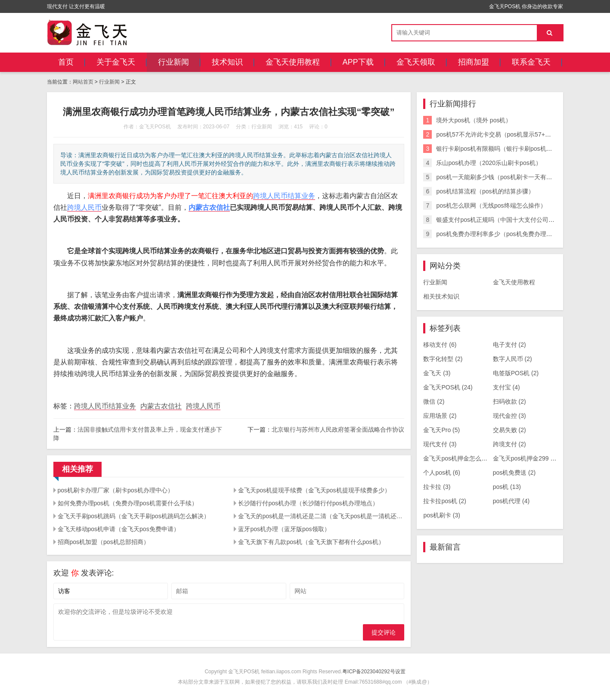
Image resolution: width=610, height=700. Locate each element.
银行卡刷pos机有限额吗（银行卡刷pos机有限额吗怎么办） (515, 149)
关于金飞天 (116, 62)
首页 (66, 62)
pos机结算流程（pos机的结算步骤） (485, 191)
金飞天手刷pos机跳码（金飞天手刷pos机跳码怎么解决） (134, 516)
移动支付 (440, 345)
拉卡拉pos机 (445, 501)
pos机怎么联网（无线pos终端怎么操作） (491, 205)
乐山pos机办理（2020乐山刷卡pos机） (489, 163)
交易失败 (509, 430)
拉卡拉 (437, 487)
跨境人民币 (84, 207)
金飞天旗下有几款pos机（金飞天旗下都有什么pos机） (311, 542)
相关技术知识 (441, 296)
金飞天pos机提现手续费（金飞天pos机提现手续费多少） (314, 490)
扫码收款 (509, 401)
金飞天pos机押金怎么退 (460, 458)
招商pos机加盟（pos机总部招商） (104, 542)
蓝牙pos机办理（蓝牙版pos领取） (284, 529)
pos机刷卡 (442, 515)
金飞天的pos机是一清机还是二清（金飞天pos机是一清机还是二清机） (321, 516)
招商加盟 (474, 62)
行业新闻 (173, 62)
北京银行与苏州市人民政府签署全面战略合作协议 (338, 429)
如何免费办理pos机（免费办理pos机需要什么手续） (128, 503)
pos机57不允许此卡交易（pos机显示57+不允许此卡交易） (514, 134)
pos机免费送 (514, 473)
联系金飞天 (531, 62)
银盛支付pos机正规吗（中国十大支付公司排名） (501, 220)
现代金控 (509, 416)
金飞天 (437, 373)
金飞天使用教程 (293, 62)
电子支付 (509, 345)
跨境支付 (509, 444)
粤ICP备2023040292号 (369, 672)
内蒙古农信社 (209, 207)
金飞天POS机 (448, 387)
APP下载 (358, 62)
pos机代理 (511, 501)
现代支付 (440, 444)
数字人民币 (512, 359)
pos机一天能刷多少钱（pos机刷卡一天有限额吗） (503, 177)
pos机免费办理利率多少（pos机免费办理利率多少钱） (509, 234)
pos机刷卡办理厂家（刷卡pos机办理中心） (116, 490)
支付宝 (506, 387)
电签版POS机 (516, 373)
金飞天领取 (416, 62)
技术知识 (227, 62)
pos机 (507, 487)
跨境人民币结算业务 (284, 196)
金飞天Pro (441, 430)
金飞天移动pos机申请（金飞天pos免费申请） (119, 529)
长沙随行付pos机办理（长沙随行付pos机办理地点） (308, 503)
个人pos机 (442, 473)
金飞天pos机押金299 (525, 458)
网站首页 (83, 82)
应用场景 (440, 416)
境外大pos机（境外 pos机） (474, 120)
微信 (434, 401)
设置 (400, 672)
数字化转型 (443, 359)
